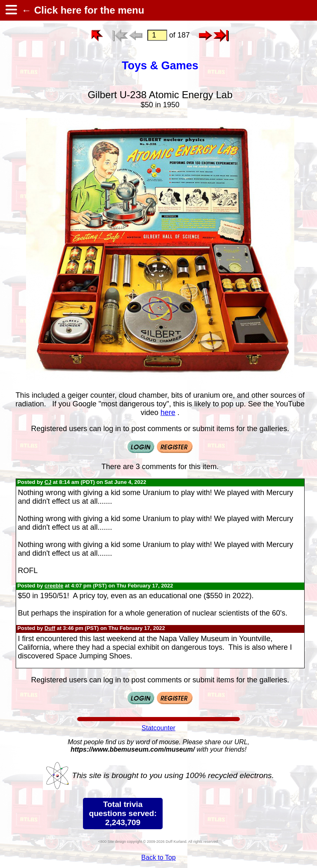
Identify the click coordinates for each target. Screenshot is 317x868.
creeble (54, 586)
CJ (48, 482)
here (168, 413)
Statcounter (158, 728)
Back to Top (158, 857)
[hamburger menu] (11, 10)
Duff (50, 628)
